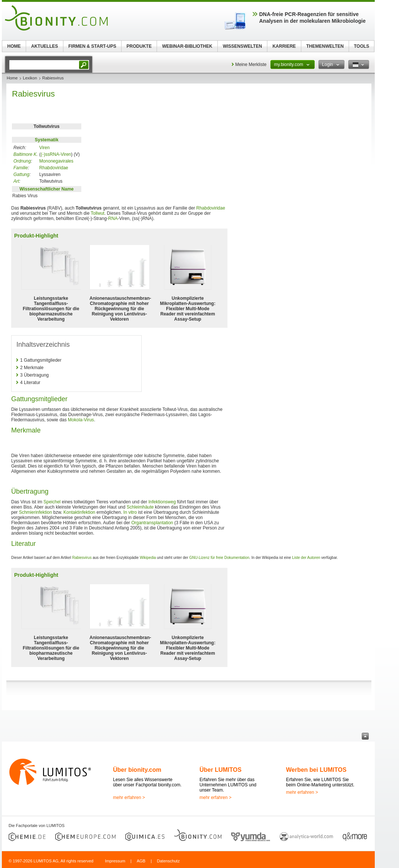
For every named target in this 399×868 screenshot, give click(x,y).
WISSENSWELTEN (242, 46)
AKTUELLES (45, 46)
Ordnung (22, 161)
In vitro (130, 512)
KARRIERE (284, 46)
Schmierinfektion (36, 512)
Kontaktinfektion (79, 512)
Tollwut (98, 213)
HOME (14, 46)
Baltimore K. (26, 154)
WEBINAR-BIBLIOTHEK (187, 46)
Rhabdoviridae (54, 168)
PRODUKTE (139, 46)
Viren (44, 148)
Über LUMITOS (221, 770)
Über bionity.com (137, 770)
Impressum (115, 861)
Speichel (52, 502)
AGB (141, 861)
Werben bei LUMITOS (316, 770)
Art (16, 181)
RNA (113, 218)
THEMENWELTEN (325, 46)
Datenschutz (168, 861)
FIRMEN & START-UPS (92, 46)
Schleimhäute (140, 507)
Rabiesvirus (82, 558)
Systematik (46, 140)
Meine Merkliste (251, 65)
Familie (21, 168)
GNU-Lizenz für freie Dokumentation (219, 558)
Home (12, 78)
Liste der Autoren (306, 558)
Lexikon (30, 78)
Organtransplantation (152, 523)
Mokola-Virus (81, 420)
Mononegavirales (56, 161)
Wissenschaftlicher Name (46, 189)
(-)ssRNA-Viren (56, 154)
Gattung (21, 174)
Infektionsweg (162, 502)
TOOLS (362, 46)
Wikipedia (148, 558)
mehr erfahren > (129, 798)
